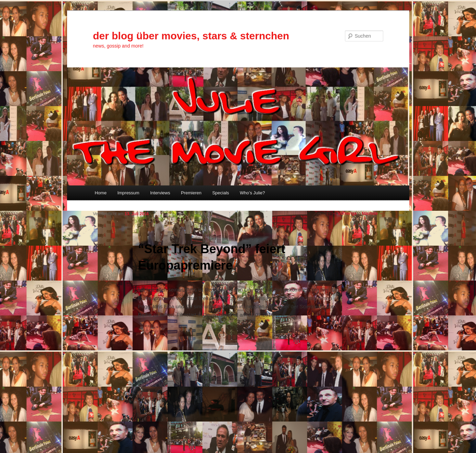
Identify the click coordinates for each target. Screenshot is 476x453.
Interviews (160, 193)
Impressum (128, 193)
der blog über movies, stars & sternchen (191, 36)
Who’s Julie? (252, 193)
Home (101, 193)
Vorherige (345, 213)
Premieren (191, 193)
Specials (221, 193)
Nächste (372, 213)
